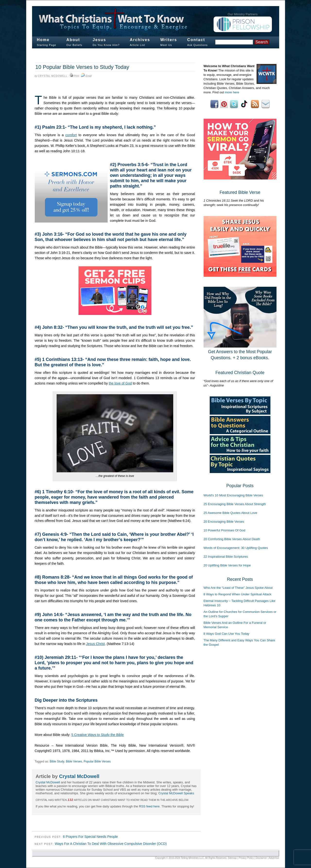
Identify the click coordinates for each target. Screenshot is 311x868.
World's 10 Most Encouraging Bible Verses (233, 495)
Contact (196, 40)
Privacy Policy (246, 858)
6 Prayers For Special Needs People (90, 837)
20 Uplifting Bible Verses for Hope (227, 565)
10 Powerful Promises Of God (225, 530)
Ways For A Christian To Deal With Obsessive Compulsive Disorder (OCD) (111, 844)
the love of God (120, 383)
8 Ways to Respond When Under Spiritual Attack (238, 594)
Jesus (99, 40)
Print (76, 76)
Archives (140, 40)
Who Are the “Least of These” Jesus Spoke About (238, 588)
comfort (71, 135)
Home (43, 40)
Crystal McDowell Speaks (176, 793)
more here (232, 92)
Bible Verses (74, 761)
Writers (169, 40)
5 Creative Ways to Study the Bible (97, 735)
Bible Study (57, 761)
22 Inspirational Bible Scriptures (226, 557)
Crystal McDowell (53, 76)
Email (89, 76)
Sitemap (232, 858)
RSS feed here (149, 806)
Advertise (274, 858)
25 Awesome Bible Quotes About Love (230, 513)
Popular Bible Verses (97, 761)
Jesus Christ (95, 644)
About (73, 40)
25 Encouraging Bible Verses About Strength (235, 504)
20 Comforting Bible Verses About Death (232, 539)
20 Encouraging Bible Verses (224, 522)
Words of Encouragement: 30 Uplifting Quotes (236, 548)
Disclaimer (262, 858)
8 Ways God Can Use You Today (227, 634)
